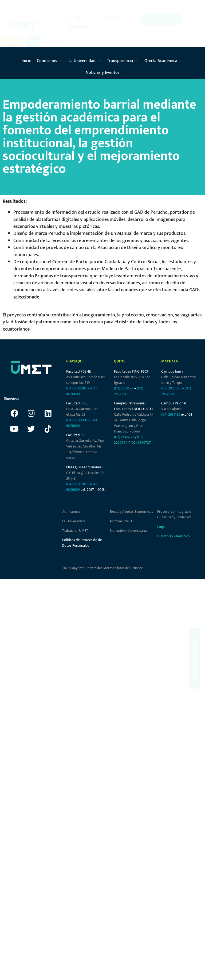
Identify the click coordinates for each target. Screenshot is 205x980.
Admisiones (71, 513)
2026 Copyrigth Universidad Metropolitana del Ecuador (102, 570)
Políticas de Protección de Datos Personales (82, 544)
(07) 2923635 (171, 390)
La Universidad (74, 522)
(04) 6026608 (77, 422)
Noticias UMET (121, 522)
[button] (80, 19)
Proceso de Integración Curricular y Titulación (175, 516)
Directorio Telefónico (174, 538)
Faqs (161, 528)
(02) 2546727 (124, 439)
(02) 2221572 (124, 390)
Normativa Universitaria (128, 532)
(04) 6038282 (76, 390)
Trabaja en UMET (75, 532)
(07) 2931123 (171, 416)
